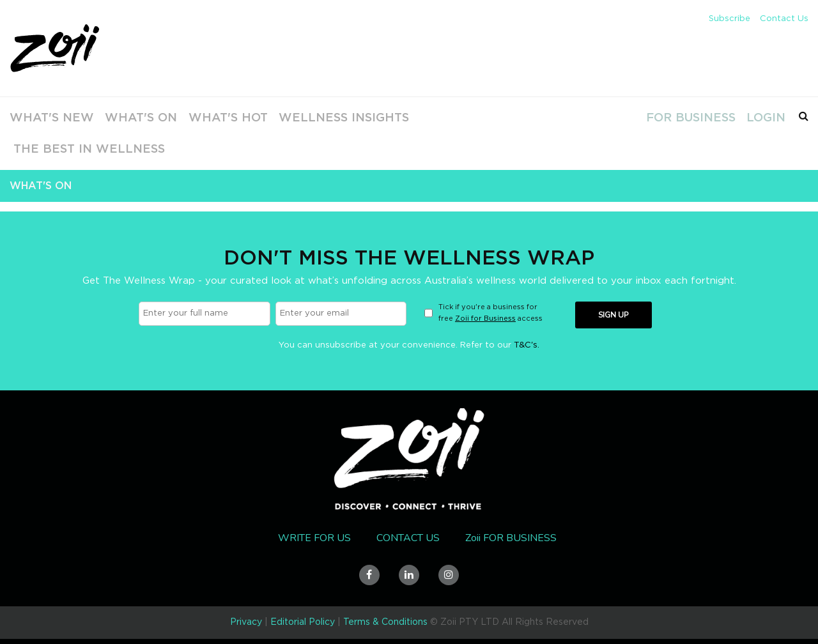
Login (763, 118)
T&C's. (527, 345)
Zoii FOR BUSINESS (511, 538)
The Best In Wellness (77, 149)
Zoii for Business (485, 318)
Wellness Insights (315, 118)
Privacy (246, 622)
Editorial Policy (303, 622)
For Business (688, 118)
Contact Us (784, 19)
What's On (127, 118)
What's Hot (210, 118)
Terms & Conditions (385, 622)
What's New (41, 118)
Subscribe (729, 19)
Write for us (314, 538)
